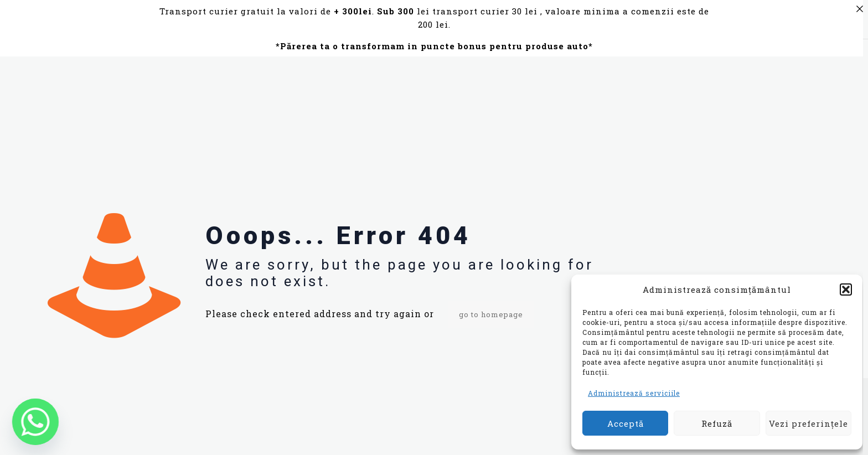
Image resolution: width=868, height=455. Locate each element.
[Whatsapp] (35, 422)
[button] (846, 289)
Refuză (717, 423)
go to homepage (491, 314)
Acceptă (626, 423)
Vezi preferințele (808, 423)
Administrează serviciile (634, 393)
